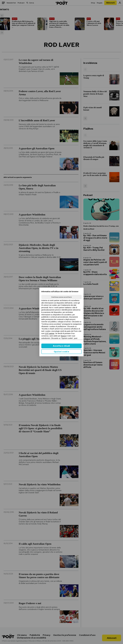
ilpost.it (64, 336)
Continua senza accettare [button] (61, 297)
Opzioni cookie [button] (62, 352)
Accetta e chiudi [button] (61, 346)
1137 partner (50, 333)
